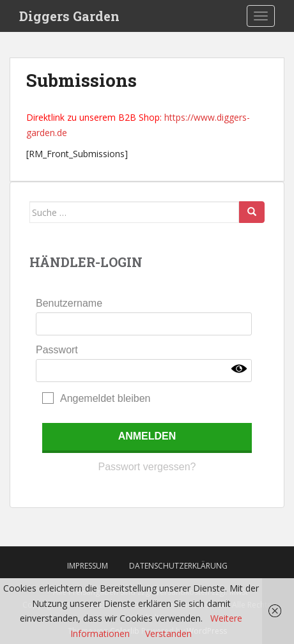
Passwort (57, 350)
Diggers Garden (69, 16)
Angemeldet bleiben (105, 398)
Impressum (88, 566)
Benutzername (69, 303)
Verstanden (168, 633)
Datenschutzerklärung (178, 566)
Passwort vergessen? (147, 467)
